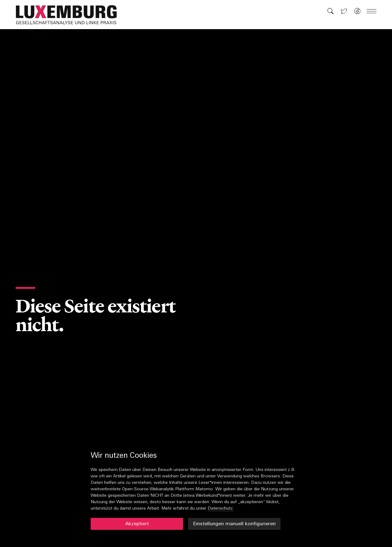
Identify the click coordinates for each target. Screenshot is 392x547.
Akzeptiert (137, 524)
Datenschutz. (221, 509)
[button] (70, 15)
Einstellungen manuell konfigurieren (234, 524)
